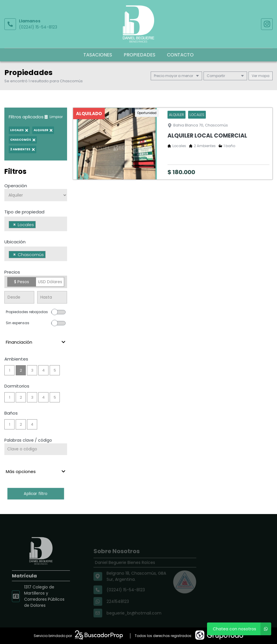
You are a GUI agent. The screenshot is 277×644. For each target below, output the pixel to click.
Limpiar (53, 117)
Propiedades (140, 55)
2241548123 (118, 609)
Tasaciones (98, 55)
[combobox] (36, 224)
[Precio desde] (19, 297)
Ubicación (15, 242)
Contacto (180, 55)
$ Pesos (21, 282)
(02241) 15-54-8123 (38, 27)
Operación (16, 186)
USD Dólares (50, 282)
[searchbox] (39, 225)
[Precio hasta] (52, 297)
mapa (261, 76)
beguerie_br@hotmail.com (134, 620)
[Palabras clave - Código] (36, 449)
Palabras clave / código (28, 440)
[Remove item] (15, 225)
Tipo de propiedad (24, 212)
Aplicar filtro (36, 494)
